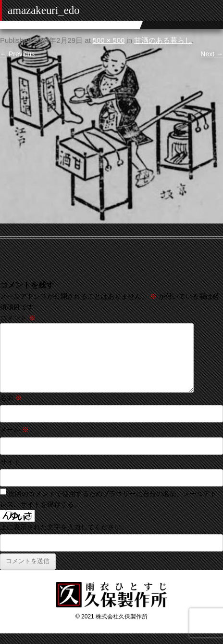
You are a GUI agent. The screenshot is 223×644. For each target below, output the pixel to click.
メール (14, 430)
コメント (18, 318)
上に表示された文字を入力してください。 (64, 527)
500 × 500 (109, 40)
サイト (10, 462)
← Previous (17, 54)
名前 (11, 398)
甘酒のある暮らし (163, 40)
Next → (212, 54)
